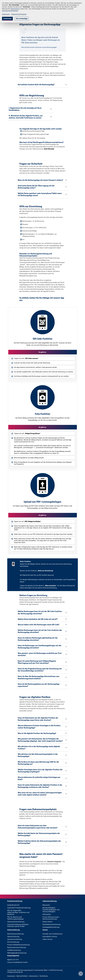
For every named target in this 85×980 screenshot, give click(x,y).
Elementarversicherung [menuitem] (15, 934)
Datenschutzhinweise (19, 14)
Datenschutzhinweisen (10, 11)
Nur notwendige (22, 19)
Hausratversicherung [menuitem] (15, 939)
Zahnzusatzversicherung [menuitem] (16, 922)
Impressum (6, 14)
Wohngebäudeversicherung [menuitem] (17, 953)
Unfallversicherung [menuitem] (14, 950)
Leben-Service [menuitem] (47, 939)
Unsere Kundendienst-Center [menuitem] (17, 962)
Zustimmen (7, 19)
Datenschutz (15, 9)
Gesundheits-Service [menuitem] (50, 937)
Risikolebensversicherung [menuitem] (51, 924)
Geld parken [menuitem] (47, 914)
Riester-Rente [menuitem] (47, 922)
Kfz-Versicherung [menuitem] (13, 942)
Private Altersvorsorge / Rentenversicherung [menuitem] (51, 918)
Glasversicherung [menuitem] (13, 937)
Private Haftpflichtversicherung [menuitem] (18, 945)
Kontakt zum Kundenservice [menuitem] (53, 934)
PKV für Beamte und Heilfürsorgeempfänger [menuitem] (16, 918)
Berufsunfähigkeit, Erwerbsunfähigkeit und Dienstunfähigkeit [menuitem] (51, 910)
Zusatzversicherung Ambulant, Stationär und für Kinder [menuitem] (18, 925)
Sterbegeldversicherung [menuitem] (51, 927)
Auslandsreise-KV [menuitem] (13, 905)
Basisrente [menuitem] (46, 905)
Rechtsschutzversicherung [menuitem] (17, 947)
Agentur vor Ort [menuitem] (13, 960)
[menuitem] (25, 901)
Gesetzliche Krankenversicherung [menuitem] (19, 908)
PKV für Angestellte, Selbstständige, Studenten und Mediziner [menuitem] (18, 912)
